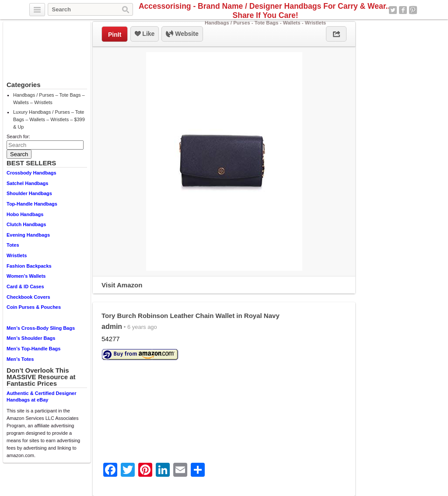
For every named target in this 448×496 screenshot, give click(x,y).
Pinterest (413, 10)
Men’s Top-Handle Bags (33, 349)
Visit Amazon (122, 285)
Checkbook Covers (28, 297)
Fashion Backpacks (29, 266)
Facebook (403, 10)
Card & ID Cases (25, 286)
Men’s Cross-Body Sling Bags (41, 328)
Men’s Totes (20, 359)
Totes (13, 245)
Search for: (18, 136)
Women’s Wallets (26, 276)
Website (182, 34)
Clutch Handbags (26, 224)
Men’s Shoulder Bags (31, 338)
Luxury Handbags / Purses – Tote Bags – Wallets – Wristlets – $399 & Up (49, 119)
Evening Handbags (28, 235)
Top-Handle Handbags (32, 204)
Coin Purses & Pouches (34, 307)
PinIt (115, 35)
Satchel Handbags (27, 183)
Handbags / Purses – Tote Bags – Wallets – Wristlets (49, 99)
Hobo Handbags (25, 214)
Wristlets (17, 255)
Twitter (393, 10)
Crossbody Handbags (31, 173)
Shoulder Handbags (29, 193)
